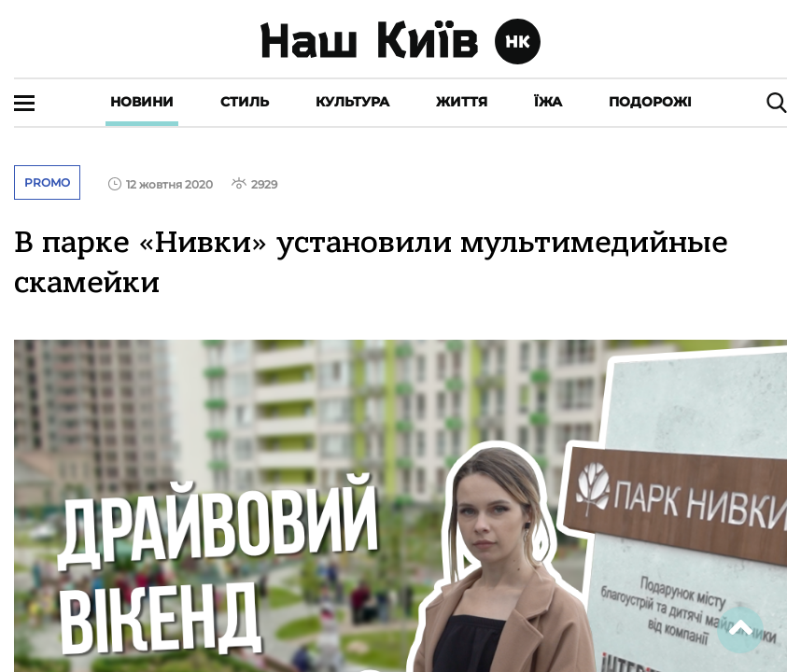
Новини (142, 102)
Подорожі (650, 102)
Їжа (548, 102)
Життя (462, 102)
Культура (352, 102)
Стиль (245, 102)
